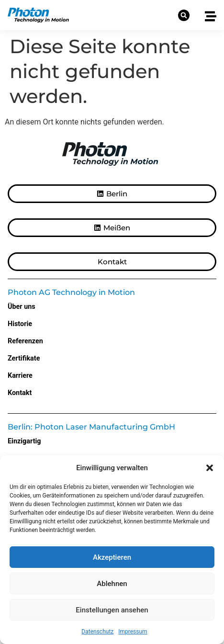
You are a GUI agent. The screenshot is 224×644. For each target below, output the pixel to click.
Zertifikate (24, 358)
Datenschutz (97, 632)
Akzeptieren (112, 557)
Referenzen (25, 341)
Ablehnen (112, 584)
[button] (210, 468)
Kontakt (20, 393)
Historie (20, 324)
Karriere (20, 376)
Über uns (22, 307)
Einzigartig (24, 441)
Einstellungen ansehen (112, 610)
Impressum (133, 632)
